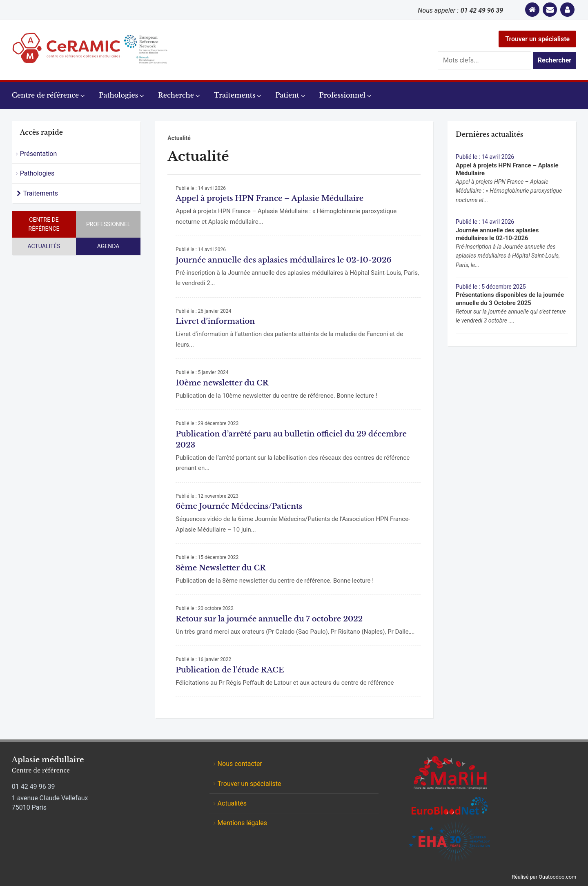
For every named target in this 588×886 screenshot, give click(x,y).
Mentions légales (242, 823)
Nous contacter (240, 764)
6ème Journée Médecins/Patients (239, 506)
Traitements (235, 95)
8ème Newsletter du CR (220, 568)
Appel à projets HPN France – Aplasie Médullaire (269, 198)
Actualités (44, 246)
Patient (287, 95)
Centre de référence (46, 95)
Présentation (38, 154)
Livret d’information (215, 321)
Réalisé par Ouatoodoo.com (544, 877)
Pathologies (118, 95)
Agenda (108, 246)
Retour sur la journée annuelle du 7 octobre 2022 (269, 619)
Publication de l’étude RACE (230, 670)
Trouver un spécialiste (537, 39)
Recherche (176, 95)
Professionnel (342, 95)
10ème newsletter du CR (222, 383)
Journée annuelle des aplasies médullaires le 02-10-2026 (283, 260)
